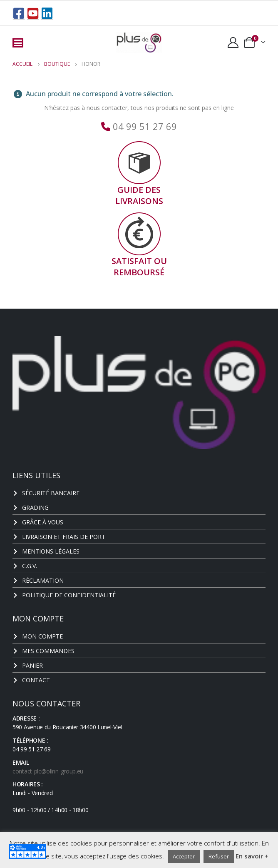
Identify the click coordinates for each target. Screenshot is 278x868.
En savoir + (252, 856)
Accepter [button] (184, 856)
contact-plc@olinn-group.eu (48, 771)
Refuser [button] (219, 856)
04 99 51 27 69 (144, 126)
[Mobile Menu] (18, 43)
